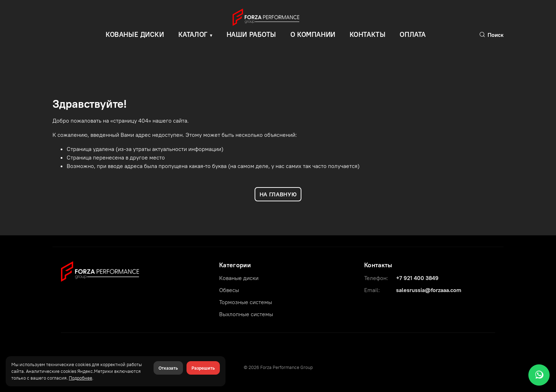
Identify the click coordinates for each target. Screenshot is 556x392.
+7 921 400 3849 (417, 278)
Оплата (413, 34)
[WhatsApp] (539, 375)
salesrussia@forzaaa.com (429, 290)
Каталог (193, 34)
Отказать (168, 368)
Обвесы (229, 290)
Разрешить (203, 368)
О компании (313, 34)
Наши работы (251, 34)
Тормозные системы (246, 302)
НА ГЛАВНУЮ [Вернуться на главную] (278, 194)
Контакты (368, 34)
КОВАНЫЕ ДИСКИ (135, 34)
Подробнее (80, 378)
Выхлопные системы (246, 314)
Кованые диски (239, 278)
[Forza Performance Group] (100, 271)
